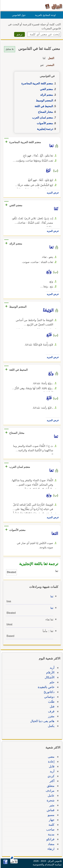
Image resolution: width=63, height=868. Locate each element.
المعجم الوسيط (44, 101)
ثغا (51, 596)
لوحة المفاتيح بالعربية (45, 15)
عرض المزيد (52, 193)
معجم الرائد (46, 95)
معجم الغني (46, 89)
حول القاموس (18, 15)
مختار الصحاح (45, 112)
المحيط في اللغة (43, 106)
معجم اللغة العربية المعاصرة (37, 83)
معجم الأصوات (44, 123)
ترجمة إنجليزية (44, 129)
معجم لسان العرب (42, 118)
